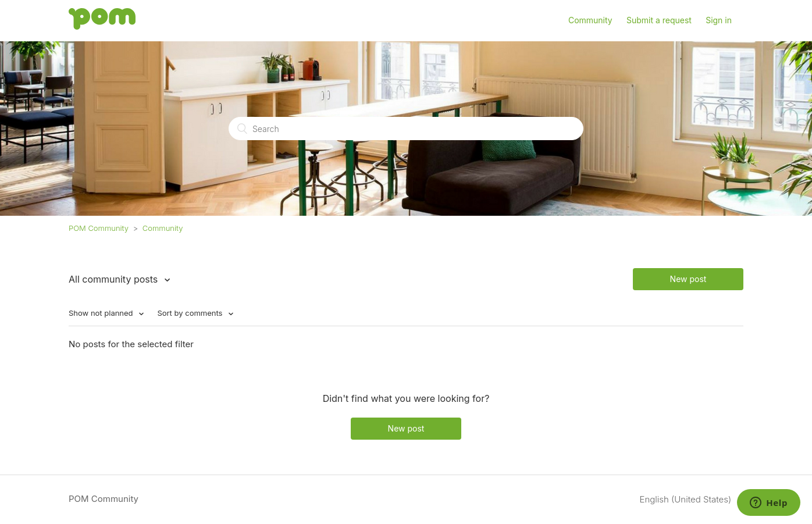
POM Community (99, 228)
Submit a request (659, 20)
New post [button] (688, 279)
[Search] (406, 129)
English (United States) (687, 499)
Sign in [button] (719, 20)
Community (590, 20)
